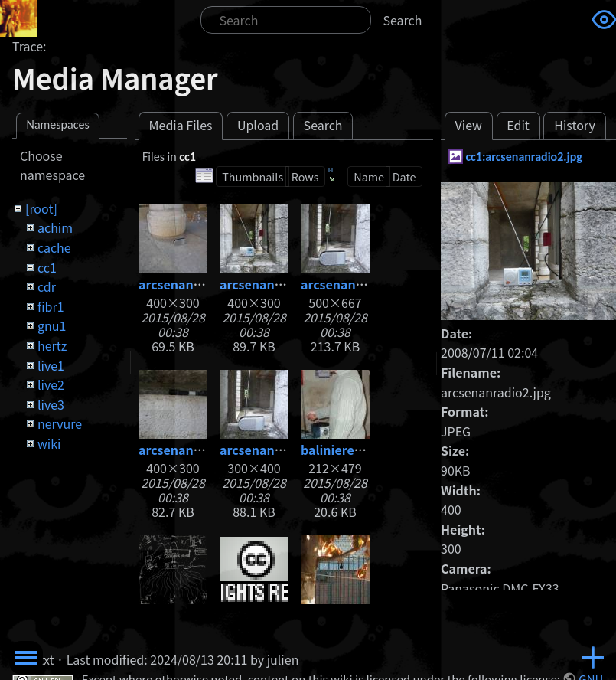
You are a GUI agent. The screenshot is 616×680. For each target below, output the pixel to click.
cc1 (47, 267)
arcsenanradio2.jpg (278, 284)
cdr (47, 286)
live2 (51, 384)
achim (55, 227)
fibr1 (51, 306)
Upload (258, 125)
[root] (41, 208)
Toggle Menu (26, 658)
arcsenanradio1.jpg (197, 284)
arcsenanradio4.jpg (278, 450)
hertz (52, 345)
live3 (51, 404)
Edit (518, 125)
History (575, 125)
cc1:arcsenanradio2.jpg (523, 157)
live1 (51, 365)
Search (403, 20)
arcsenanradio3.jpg (197, 450)
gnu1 (52, 325)
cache (54, 247)
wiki (49, 443)
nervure (60, 423)
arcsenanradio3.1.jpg (365, 284)
